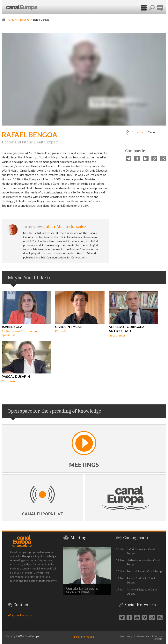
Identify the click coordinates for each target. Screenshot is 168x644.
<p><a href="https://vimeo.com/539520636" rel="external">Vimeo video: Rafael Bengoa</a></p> (84, 79)
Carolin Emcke (68, 327)
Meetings (24, 20)
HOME (10, 20)
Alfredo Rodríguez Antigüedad (126, 329)
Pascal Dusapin (16, 376)
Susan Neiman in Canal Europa (145, 571)
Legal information (84, 637)
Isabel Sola (12, 327)
